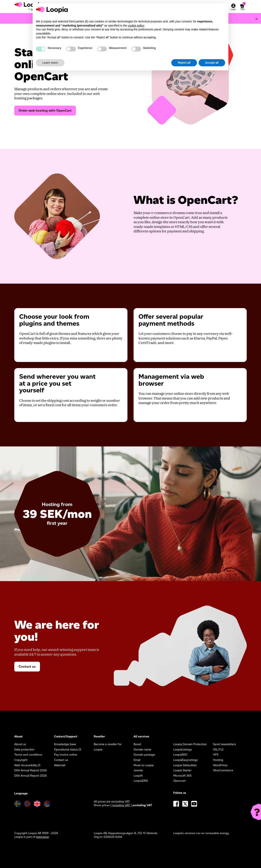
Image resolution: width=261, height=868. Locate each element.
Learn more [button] (50, 63)
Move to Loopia (144, 765)
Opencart (179, 781)
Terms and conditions (28, 755)
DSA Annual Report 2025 (31, 776)
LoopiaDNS (141, 781)
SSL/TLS (218, 750)
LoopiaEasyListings (186, 760)
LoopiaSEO (180, 755)
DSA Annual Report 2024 (30, 770)
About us (20, 744)
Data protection (24, 750)
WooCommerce (223, 770)
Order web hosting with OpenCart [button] (45, 110)
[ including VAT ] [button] (122, 805)
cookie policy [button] (136, 26)
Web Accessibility (26, 765)
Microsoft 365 (182, 776)
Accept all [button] (212, 63)
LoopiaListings (183, 750)
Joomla (138, 770)
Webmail (60, 765)
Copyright (21, 760)
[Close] (257, 19)
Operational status (66, 750)
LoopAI (138, 776)
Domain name (142, 750)
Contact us (27, 667)
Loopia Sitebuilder (185, 765)
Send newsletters (225, 744)
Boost (137, 744)
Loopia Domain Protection (190, 744)
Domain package (144, 755)
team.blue (43, 837)
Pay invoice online (66, 755)
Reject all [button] (184, 63)
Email (137, 760)
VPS (216, 755)
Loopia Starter (182, 770)
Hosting (218, 760)
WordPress (220, 765)
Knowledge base (65, 744)
